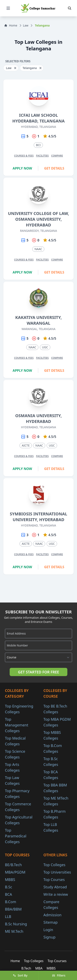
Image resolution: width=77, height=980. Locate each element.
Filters (59, 975)
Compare (57, 156)
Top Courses (54, 880)
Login (48, 930)
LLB (8, 917)
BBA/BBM (13, 909)
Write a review (56, 894)
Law (26, 25)
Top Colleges (55, 865)
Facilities (43, 156)
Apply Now (22, 168)
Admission (53, 915)
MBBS (10, 880)
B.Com (11, 902)
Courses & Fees (24, 156)
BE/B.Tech (13, 865)
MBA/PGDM (15, 872)
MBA (39, 968)
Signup (50, 937)
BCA (9, 894)
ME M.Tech (14, 931)
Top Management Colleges (17, 725)
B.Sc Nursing (16, 924)
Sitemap (51, 922)
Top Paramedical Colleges (16, 836)
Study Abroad (55, 887)
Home (11, 25)
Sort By (20, 975)
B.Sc (9, 887)
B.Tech (26, 968)
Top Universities (57, 872)
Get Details (54, 168)
